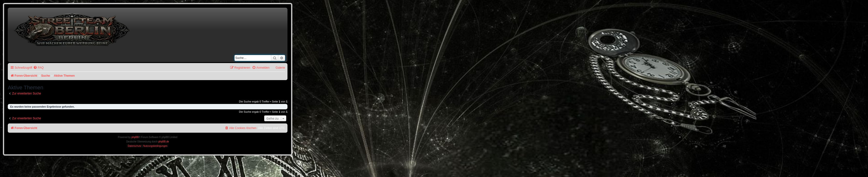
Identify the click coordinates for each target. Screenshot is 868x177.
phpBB (135, 137)
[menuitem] (38, 68)
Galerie (280, 68)
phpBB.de (164, 142)
